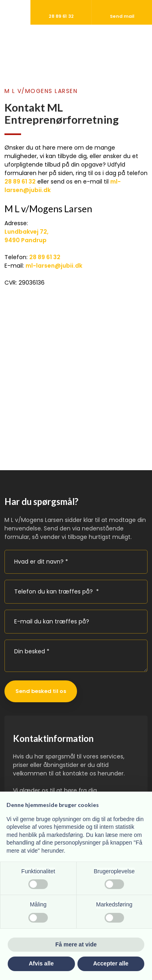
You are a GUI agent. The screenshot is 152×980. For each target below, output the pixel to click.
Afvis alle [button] (41, 963)
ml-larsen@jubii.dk (54, 266)
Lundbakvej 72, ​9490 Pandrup (27, 236)
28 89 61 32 (20, 182)
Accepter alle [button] (111, 963)
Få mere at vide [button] (76, 944)
